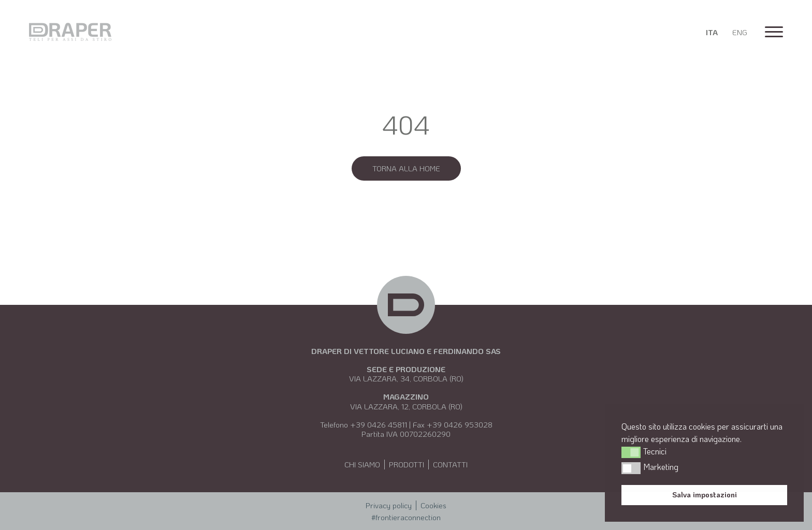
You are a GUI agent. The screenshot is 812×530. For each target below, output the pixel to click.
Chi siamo (362, 464)
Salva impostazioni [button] (705, 495)
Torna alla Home (406, 168)
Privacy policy (389, 505)
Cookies (433, 505)
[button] (631, 452)
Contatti (450, 464)
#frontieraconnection (406, 517)
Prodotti (407, 464)
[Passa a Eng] (740, 32)
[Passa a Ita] (712, 32)
